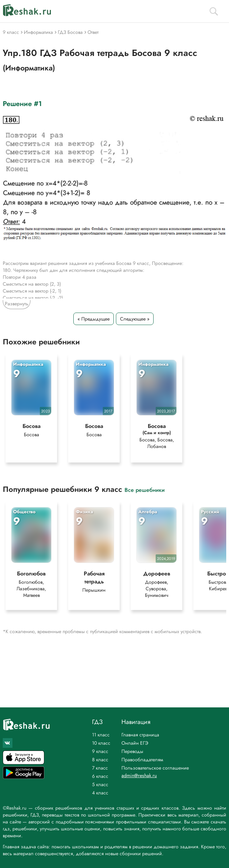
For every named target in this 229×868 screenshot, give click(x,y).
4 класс (100, 793)
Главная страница (140, 735)
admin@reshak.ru (139, 775)
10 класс (101, 743)
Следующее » (135, 319)
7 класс (100, 768)
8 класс (100, 760)
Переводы (132, 751)
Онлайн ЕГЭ (135, 743)
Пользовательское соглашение (155, 768)
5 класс (100, 784)
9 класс (100, 751)
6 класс (100, 776)
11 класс (101, 735)
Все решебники (145, 490)
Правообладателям (142, 760)
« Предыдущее (94, 319)
